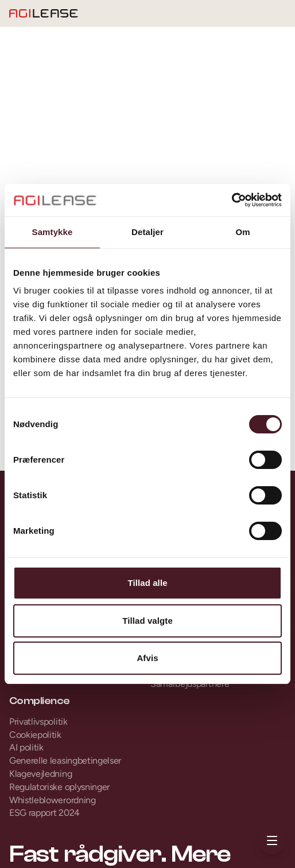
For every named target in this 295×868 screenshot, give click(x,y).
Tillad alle (147, 583)
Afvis (147, 658)
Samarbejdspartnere (190, 684)
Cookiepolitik (35, 735)
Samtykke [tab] (53, 232)
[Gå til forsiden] (44, 13)
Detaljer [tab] (147, 232)
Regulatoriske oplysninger (59, 787)
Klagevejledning (40, 774)
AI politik (26, 747)
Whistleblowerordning (53, 800)
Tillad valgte (147, 621)
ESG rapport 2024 (44, 813)
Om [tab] (242, 232)
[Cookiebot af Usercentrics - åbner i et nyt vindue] (232, 200)
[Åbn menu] (272, 840)
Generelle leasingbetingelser (65, 761)
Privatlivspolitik (38, 722)
